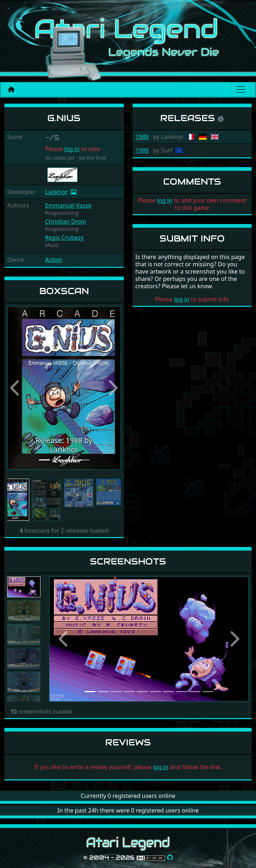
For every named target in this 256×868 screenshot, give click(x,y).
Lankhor (56, 192)
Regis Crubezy (64, 238)
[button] (16, 388)
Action (54, 260)
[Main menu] (241, 89)
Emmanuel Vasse (68, 205)
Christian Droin (66, 221)
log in (72, 149)
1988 (142, 137)
